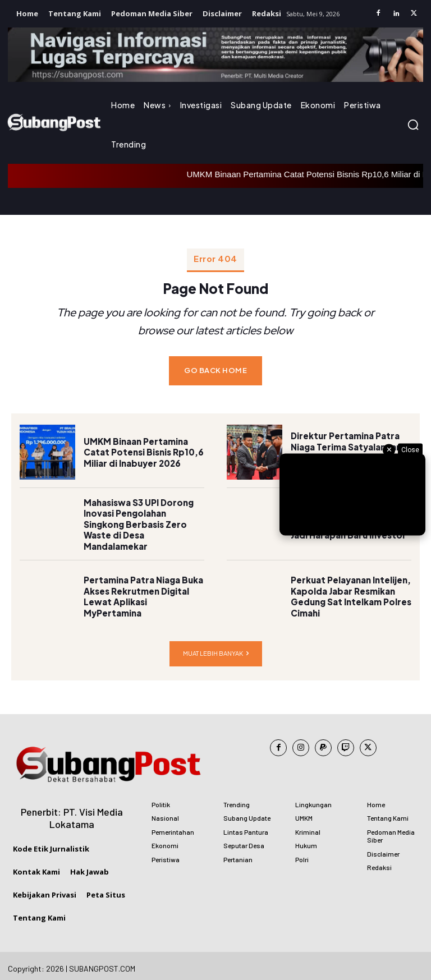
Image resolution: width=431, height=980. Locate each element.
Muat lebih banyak (216, 648)
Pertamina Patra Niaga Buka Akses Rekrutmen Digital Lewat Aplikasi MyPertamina (142, 591)
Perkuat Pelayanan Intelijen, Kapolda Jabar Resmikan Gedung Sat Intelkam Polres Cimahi (349, 592)
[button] (413, 125)
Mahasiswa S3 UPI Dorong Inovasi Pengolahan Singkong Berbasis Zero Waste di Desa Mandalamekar (144, 519)
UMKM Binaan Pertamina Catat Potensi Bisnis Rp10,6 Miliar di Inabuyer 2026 (141, 447)
